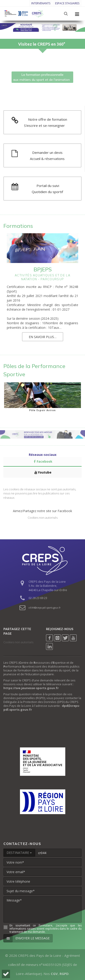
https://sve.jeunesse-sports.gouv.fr (31, 688)
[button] (6, 974)
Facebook (42, 461)
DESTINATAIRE (19, 853)
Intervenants (41, 3)
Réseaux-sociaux (43, 455)
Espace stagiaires (67, 3)
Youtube (43, 472)
